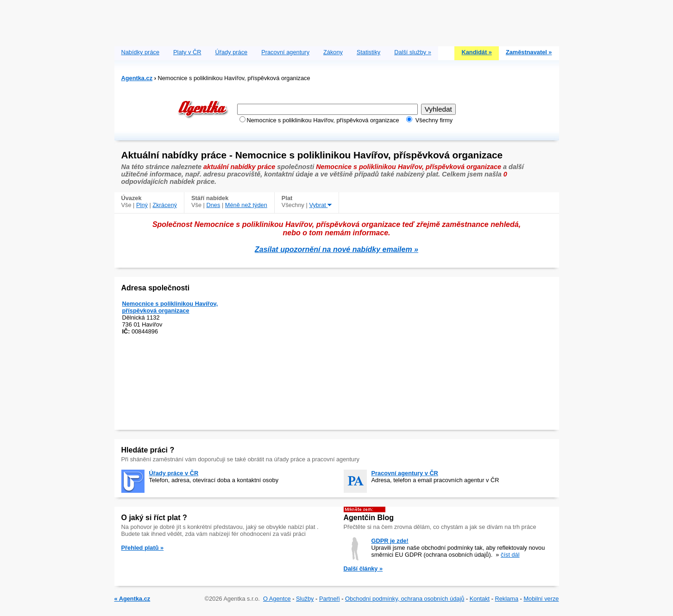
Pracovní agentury (285, 52)
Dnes (213, 205)
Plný (142, 205)
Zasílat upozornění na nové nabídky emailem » (336, 249)
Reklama (507, 599)
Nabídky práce (141, 52)
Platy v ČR (187, 52)
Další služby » (413, 52)
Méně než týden (246, 205)
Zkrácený (165, 205)
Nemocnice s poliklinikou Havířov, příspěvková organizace (170, 307)
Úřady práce (231, 52)
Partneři (330, 599)
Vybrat (320, 205)
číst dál (510, 555)
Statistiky (368, 52)
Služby (305, 599)
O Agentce (277, 599)
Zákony (333, 52)
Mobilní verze (541, 599)
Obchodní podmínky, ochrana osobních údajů (405, 599)
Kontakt (480, 599)
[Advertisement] (337, 21)
